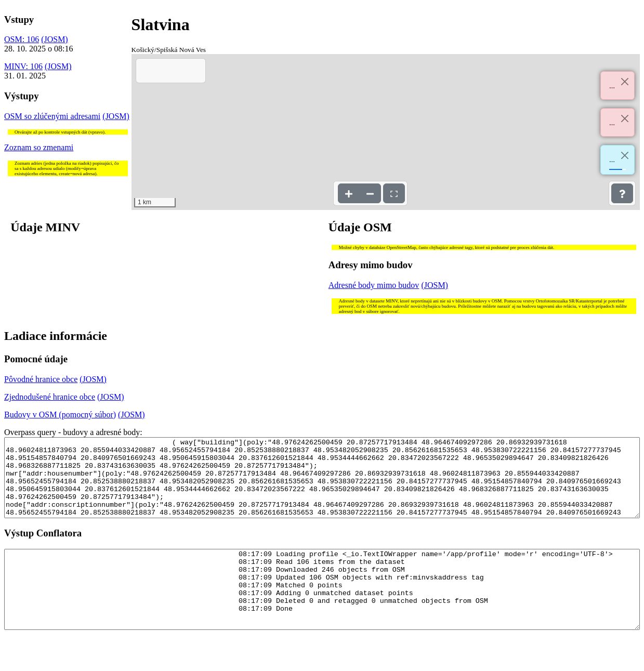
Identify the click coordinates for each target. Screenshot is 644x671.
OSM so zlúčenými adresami (52, 116)
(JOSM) (55, 39)
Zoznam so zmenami (39, 147)
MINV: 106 (23, 66)
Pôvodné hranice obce (41, 379)
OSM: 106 (22, 39)
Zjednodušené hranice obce (50, 397)
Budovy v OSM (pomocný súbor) (60, 415)
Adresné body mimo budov (374, 285)
